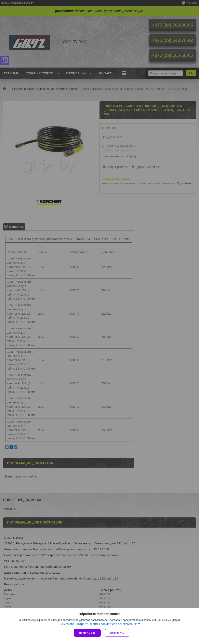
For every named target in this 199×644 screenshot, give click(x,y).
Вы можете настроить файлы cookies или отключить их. (98, 624)
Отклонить (117, 633)
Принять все (87, 633)
